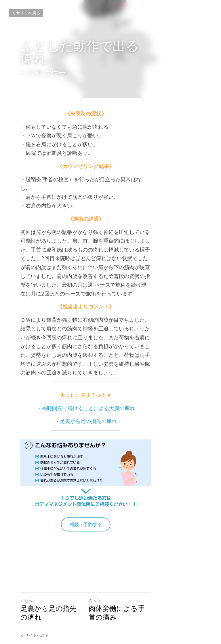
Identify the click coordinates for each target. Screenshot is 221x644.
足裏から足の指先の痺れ (113, 377)
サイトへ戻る (26, 13)
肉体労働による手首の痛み (156, 591)
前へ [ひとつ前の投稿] (26, 583)
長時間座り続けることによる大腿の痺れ (113, 364)
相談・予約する (110, 507)
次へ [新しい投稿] (119, 583)
